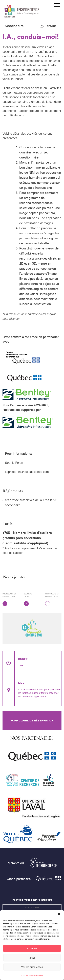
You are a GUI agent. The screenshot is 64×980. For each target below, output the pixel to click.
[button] (59, 917)
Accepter (32, 951)
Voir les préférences (32, 970)
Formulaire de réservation (32, 721)
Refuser (32, 960)
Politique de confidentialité (32, 978)
